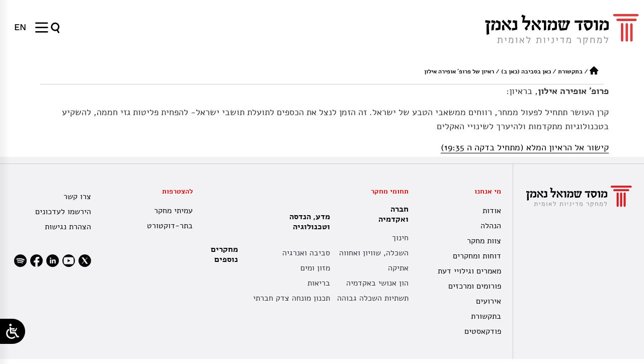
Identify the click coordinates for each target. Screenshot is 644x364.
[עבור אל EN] (20, 27)
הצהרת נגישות (68, 227)
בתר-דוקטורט (170, 226)
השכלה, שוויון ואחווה (374, 253)
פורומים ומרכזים (475, 286)
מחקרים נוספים (224, 254)
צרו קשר (77, 197)
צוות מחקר (484, 241)
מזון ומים (315, 268)
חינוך (400, 238)
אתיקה (398, 268)
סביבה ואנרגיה (306, 253)
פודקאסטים (483, 331)
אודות (492, 211)
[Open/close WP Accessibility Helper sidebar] (13, 331)
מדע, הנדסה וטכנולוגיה (307, 222)
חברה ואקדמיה (391, 214)
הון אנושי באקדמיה (377, 283)
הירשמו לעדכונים (63, 212)
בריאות (319, 283)
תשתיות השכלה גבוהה (373, 298)
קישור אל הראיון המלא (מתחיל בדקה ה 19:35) (525, 147)
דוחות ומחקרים (477, 256)
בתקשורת (570, 71)
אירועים (489, 301)
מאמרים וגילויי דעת (469, 271)
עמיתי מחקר (173, 211)
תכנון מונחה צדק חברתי (292, 298)
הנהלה (491, 226)
